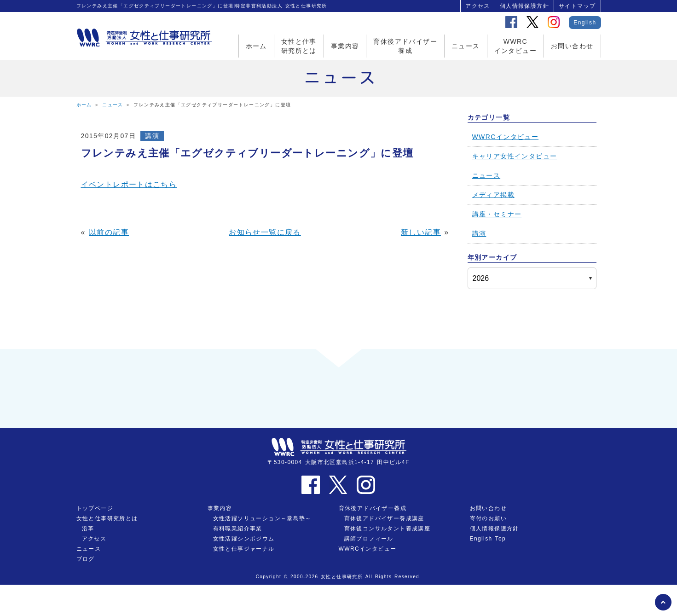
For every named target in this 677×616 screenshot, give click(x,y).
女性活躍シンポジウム (244, 570)
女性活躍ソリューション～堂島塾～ (262, 550)
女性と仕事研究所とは (299, 46)
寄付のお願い (488, 550)
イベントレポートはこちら (129, 184)
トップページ (95, 540)
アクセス (478, 6)
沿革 (88, 560)
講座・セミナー (497, 214)
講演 (152, 136)
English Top (488, 570)
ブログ (86, 590)
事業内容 (345, 46)
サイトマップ (577, 6)
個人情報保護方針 (524, 6)
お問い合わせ (572, 46)
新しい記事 (421, 232)
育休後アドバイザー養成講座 (384, 550)
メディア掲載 (493, 195)
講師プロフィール (369, 570)
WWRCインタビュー (515, 46)
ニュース (466, 46)
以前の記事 (109, 232)
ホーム (256, 46)
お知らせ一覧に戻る (265, 232)
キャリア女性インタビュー (515, 156)
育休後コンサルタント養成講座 (388, 560)
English (585, 23)
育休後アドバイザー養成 (405, 46)
